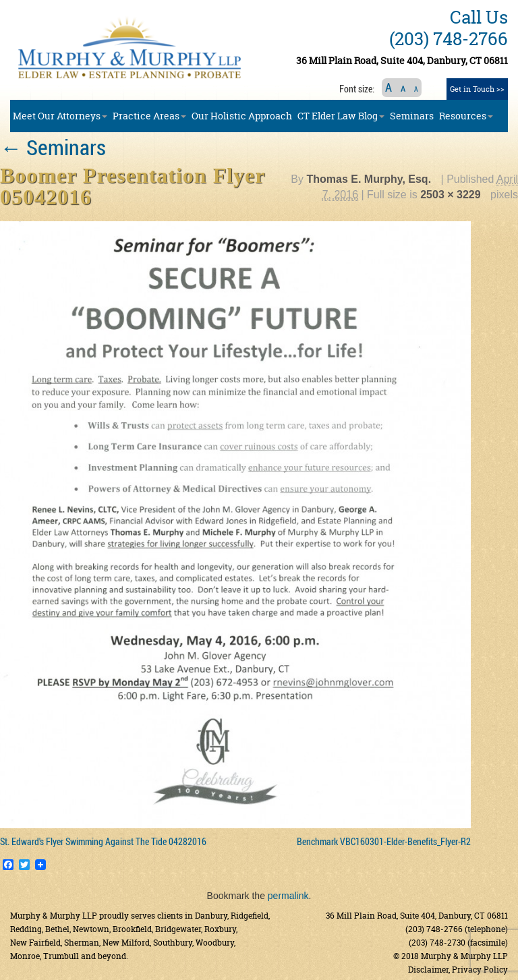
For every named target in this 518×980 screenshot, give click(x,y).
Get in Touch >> (477, 89)
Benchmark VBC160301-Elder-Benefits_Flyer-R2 (384, 841)
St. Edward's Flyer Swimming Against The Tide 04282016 (103, 841)
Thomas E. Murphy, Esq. (369, 179)
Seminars (53, 147)
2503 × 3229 (450, 195)
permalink (288, 896)
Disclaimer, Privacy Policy (458, 970)
